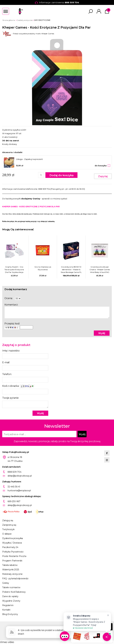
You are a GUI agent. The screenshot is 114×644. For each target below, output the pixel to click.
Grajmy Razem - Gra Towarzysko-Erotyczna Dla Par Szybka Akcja (14, 270)
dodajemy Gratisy (31, 199)
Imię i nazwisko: (11, 351)
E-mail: (6, 362)
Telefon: (7, 374)
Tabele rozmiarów (11, 587)
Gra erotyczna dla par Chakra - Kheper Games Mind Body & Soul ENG (100, 270)
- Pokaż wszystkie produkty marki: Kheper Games (28, 34)
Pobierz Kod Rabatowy (14, 592)
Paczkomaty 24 (10, 547)
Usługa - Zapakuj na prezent (29, 159)
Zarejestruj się (9, 525)
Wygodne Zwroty (11, 601)
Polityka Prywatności (13, 552)
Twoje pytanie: (11, 398)
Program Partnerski (12, 561)
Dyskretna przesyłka (13, 538)
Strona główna (9, 20)
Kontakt (6, 610)
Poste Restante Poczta (14, 556)
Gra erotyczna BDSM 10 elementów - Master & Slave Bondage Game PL (71, 270)
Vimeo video (7, 642)
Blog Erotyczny (10, 614)
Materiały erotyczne (12, 574)
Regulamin (8, 605)
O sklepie (7, 534)
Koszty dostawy (10, 144)
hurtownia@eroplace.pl (19, 491)
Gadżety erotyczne (25, 20)
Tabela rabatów (10, 565)
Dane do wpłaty (10, 596)
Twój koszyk (8, 529)
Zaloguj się (8, 520)
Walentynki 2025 (11, 570)
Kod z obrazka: (18, 386)
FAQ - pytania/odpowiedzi (15, 578)
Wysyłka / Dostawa (12, 543)
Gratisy (6, 583)
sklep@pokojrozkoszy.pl (20, 476)
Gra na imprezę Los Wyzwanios (43, 268)
